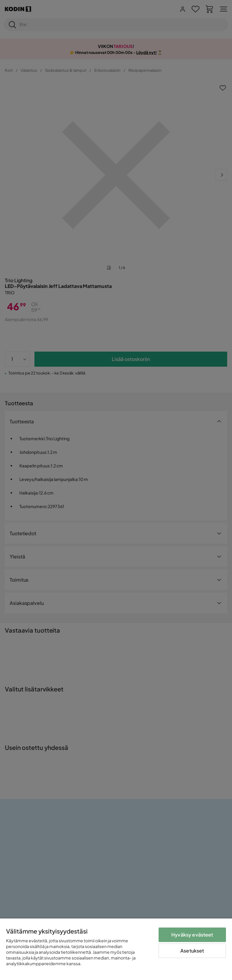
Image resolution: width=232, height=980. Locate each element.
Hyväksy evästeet (192, 935)
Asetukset (192, 951)
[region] (116, 949)
